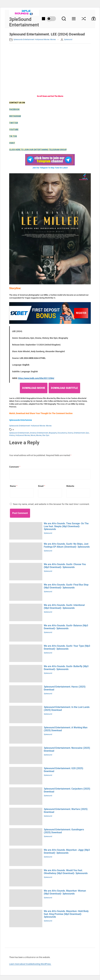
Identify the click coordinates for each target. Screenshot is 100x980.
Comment (15, 467)
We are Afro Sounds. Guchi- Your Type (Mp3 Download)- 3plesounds (67, 647)
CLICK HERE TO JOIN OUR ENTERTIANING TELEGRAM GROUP (38, 150)
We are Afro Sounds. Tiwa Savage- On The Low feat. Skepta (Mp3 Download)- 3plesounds (66, 526)
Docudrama (62, 433)
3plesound (68, 39)
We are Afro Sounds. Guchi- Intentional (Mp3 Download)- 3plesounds (64, 606)
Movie (33, 435)
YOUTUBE (14, 129)
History (12, 435)
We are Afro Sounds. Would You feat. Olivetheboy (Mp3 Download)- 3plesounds (66, 872)
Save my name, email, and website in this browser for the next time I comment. (51, 504)
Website (70, 486)
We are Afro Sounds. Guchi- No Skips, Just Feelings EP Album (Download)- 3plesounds (67, 545)
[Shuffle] (84, 19)
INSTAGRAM (15, 116)
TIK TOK (13, 136)
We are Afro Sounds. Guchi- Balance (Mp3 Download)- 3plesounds (66, 627)
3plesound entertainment (19, 433)
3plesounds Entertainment (24, 39)
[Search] (64, 19)
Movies (53, 39)
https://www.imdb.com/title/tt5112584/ (36, 378)
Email (42, 486)
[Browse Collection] (92, 19)
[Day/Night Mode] (49, 19)
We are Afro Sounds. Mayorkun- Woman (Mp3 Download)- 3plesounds (65, 892)
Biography (53, 433)
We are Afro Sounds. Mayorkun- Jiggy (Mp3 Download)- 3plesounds (67, 851)
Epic (87, 433)
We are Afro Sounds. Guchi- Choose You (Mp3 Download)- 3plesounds (65, 566)
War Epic (46, 435)
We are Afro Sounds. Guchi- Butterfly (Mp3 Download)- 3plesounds (66, 668)
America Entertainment (39, 433)
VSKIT (12, 143)
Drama (70, 433)
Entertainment (79, 433)
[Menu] (74, 19)
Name (14, 486)
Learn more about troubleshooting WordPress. (30, 964)
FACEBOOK (14, 109)
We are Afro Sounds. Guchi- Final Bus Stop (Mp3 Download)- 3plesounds (66, 586)
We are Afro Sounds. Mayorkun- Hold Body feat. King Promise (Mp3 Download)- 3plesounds (66, 914)
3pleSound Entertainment (24, 22)
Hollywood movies (42, 39)
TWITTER (14, 123)
